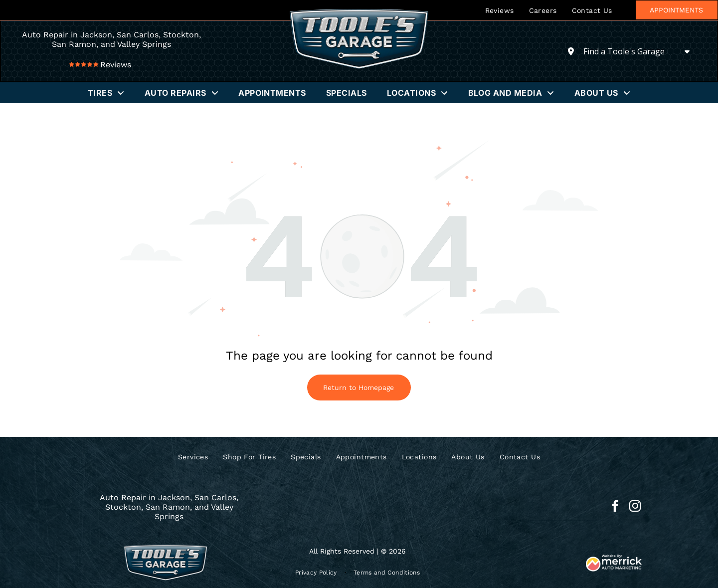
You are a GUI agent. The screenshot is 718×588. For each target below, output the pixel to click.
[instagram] (635, 507)
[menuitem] (500, 10)
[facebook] (615, 507)
